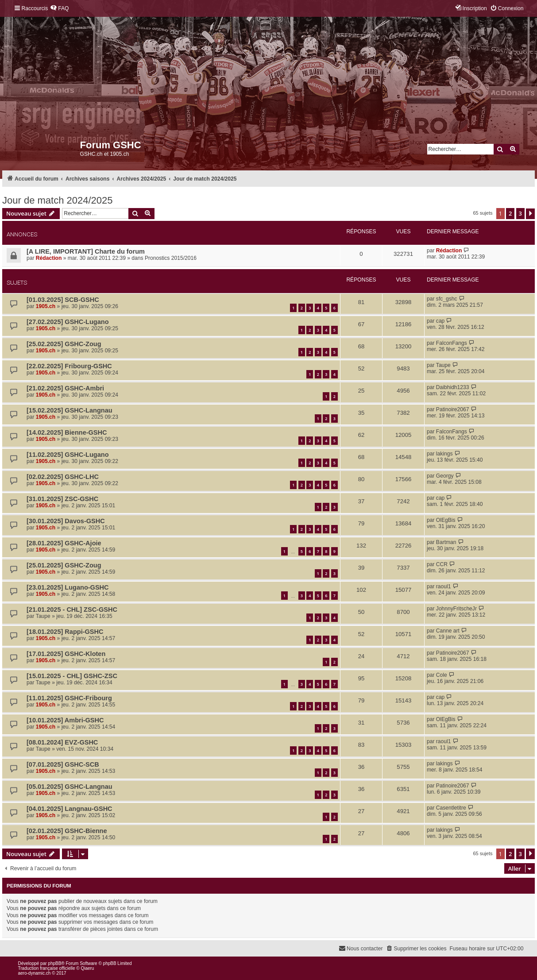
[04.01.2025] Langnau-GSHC (70, 809)
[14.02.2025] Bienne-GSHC (67, 432)
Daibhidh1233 (453, 387)
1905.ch (46, 306)
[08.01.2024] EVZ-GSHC (62, 742)
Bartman (446, 542)
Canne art (448, 631)
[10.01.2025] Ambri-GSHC (65, 720)
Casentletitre (451, 808)
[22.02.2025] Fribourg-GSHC (69, 366)
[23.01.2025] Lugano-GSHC (68, 587)
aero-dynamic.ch (35, 973)
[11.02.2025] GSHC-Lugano (68, 455)
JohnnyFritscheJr (456, 609)
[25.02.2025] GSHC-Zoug (64, 344)
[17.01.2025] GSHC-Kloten (66, 654)
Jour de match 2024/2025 (58, 200)
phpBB (54, 963)
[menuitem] (59, 9)
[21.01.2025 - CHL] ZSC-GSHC (72, 610)
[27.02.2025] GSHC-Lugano (68, 322)
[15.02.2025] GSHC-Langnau (70, 410)
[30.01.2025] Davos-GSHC (66, 521)
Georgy (445, 476)
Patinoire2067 (453, 409)
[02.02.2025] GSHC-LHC (63, 477)
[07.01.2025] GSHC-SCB (63, 764)
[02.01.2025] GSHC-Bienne (67, 831)
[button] (530, 214)
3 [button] (520, 213)
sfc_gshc (447, 299)
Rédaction (49, 258)
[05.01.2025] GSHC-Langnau (70, 787)
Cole (442, 675)
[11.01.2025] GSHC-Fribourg (69, 698)
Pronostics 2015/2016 (171, 258)
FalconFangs (452, 343)
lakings (444, 454)
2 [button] (510, 213)
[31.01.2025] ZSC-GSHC (62, 499)
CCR (442, 564)
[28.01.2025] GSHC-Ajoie (64, 543)
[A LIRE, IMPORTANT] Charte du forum (86, 251)
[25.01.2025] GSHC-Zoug (64, 565)
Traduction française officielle (47, 968)
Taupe (443, 365)
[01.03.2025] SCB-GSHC (63, 300)
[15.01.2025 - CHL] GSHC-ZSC (72, 676)
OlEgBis (446, 520)
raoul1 (444, 586)
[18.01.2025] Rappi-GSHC (65, 632)
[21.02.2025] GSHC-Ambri (65, 388)
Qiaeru (87, 968)
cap (440, 321)
